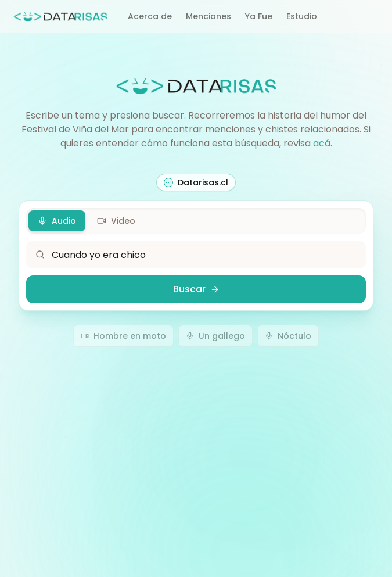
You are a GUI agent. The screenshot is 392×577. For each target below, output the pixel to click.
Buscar (196, 289)
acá (322, 143)
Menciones (208, 16)
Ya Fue (259, 16)
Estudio (302, 16)
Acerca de (150, 16)
